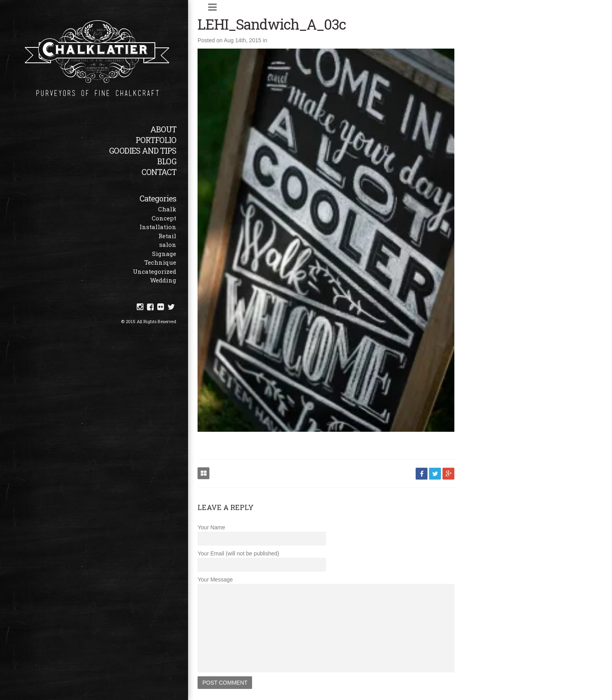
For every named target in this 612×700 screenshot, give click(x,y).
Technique (174, 262)
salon (182, 245)
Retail (181, 236)
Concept (178, 218)
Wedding (177, 280)
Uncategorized (168, 271)
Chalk (181, 209)
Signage (178, 254)
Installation (172, 227)
